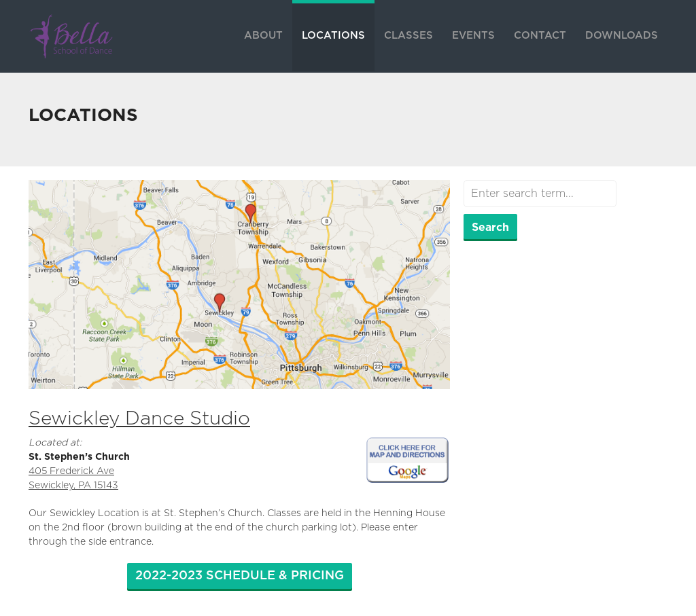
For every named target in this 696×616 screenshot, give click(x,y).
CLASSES (408, 36)
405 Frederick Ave (71, 471)
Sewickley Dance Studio (139, 419)
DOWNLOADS (622, 36)
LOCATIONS (333, 36)
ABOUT (263, 36)
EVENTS (473, 36)
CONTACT (540, 36)
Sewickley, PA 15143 (73, 486)
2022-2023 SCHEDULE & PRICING (240, 576)
